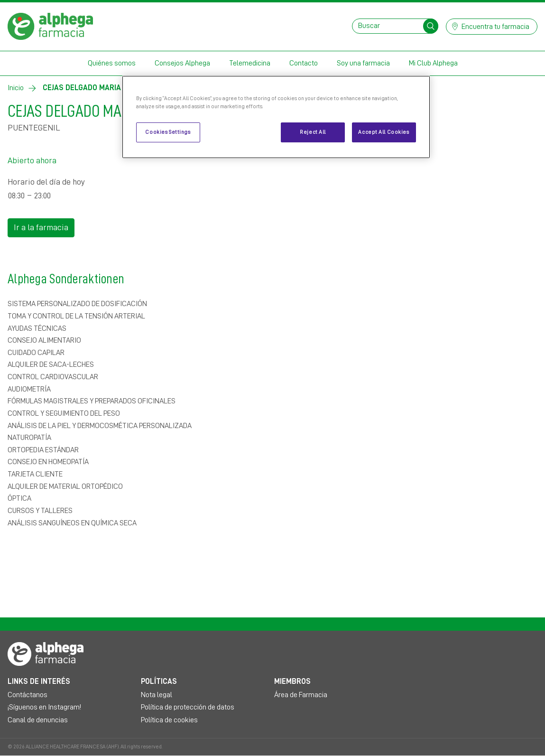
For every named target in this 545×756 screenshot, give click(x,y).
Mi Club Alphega (433, 63)
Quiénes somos (112, 63)
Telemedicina (250, 63)
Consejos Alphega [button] (182, 63)
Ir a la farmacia (41, 227)
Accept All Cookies (383, 132)
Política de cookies (169, 720)
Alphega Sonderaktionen (184, 277)
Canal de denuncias (38, 720)
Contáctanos (28, 695)
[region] (276, 117)
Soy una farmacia (363, 63)
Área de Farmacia (301, 695)
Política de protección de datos (188, 707)
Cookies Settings (168, 132)
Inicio (16, 88)
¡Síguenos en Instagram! (44, 707)
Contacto (304, 63)
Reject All (313, 132)
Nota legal (157, 695)
